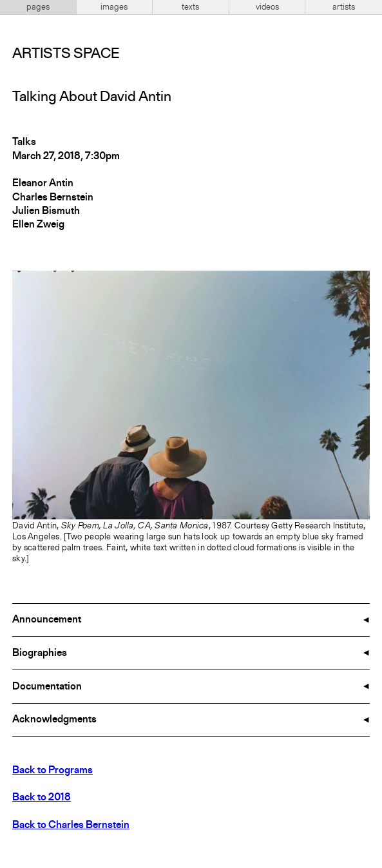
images (114, 7)
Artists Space (66, 54)
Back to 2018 (42, 798)
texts (190, 7)
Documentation (47, 687)
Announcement (47, 620)
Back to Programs (53, 771)
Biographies (40, 653)
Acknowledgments (54, 720)
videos (267, 7)
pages (38, 7)
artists (344, 7)
